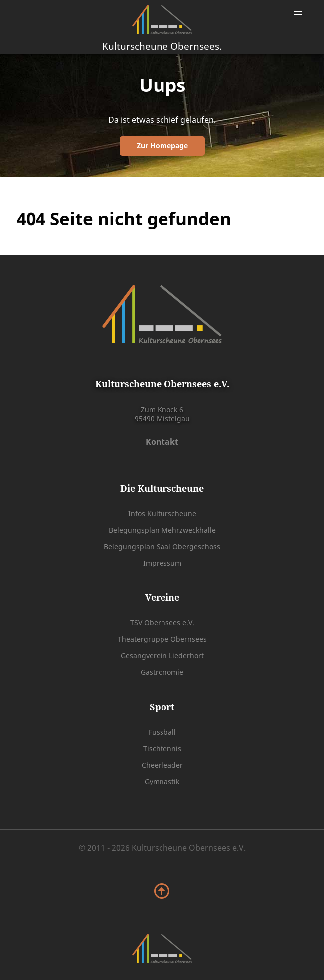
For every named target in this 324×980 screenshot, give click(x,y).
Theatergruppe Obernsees (162, 639)
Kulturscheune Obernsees (162, 46)
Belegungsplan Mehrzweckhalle (162, 530)
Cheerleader (162, 765)
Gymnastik (162, 781)
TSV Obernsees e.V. (162, 623)
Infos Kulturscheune (162, 513)
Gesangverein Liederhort (162, 656)
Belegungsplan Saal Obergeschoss (162, 546)
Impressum (162, 563)
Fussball (162, 732)
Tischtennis (162, 748)
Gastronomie (162, 672)
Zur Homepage (162, 145)
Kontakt (162, 442)
